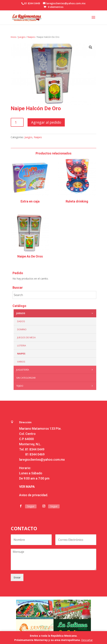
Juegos (22, 37)
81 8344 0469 (35, 454)
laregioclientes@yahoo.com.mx (42, 460)
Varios (21, 362)
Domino (22, 329)
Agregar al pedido (46, 122)
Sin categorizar (26, 378)
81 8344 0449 (35, 449)
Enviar (17, 577)
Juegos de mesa (26, 337)
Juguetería (55, 370)
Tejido (55, 386)
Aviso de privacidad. (34, 495)
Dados (21, 321)
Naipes (31, 37)
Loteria (22, 345)
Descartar (87, 640)
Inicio (14, 37)
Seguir (31, 506)
